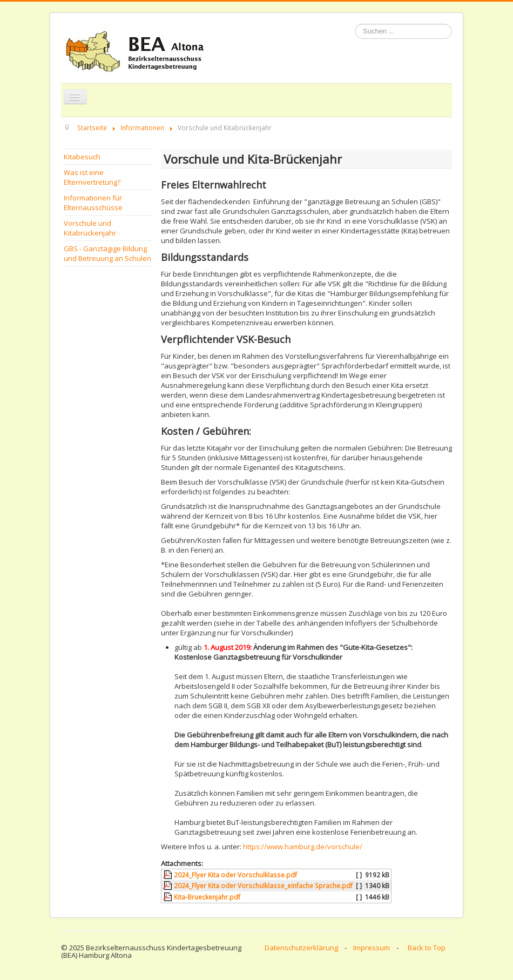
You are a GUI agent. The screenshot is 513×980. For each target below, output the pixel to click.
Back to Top (427, 948)
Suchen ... (355, 24)
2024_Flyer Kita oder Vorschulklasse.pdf (235, 875)
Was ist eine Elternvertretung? (92, 177)
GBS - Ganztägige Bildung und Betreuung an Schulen (107, 253)
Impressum (372, 948)
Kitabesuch (82, 157)
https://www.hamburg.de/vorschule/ (303, 847)
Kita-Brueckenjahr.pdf (207, 897)
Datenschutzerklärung (301, 948)
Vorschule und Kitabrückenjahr (90, 228)
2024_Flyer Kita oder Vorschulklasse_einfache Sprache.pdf (263, 885)
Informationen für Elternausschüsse (93, 203)
